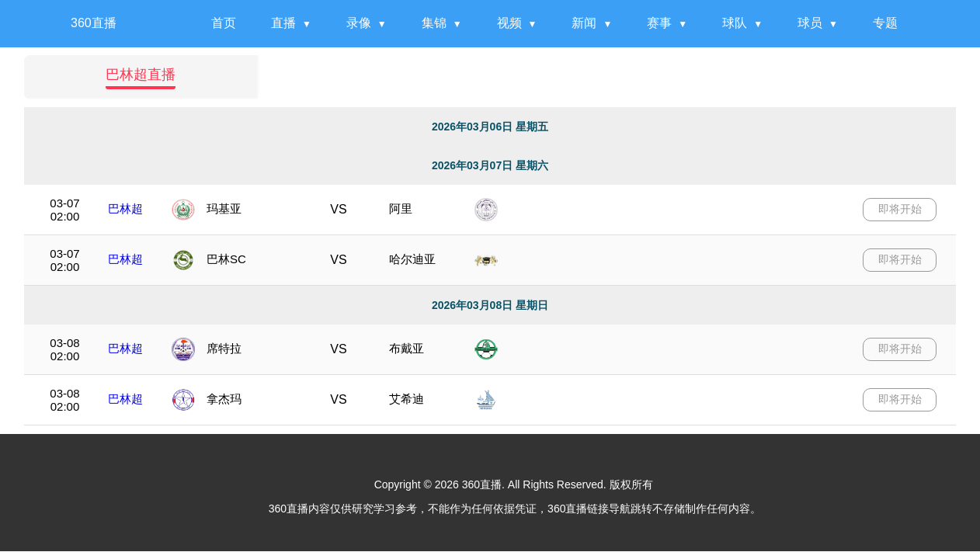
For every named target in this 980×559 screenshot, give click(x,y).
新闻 (584, 23)
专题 (885, 23)
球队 (735, 23)
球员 (810, 23)
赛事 (659, 23)
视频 (509, 23)
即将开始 (900, 209)
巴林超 (125, 208)
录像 (359, 23)
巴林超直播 (141, 75)
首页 (224, 23)
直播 (283, 23)
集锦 (434, 23)
